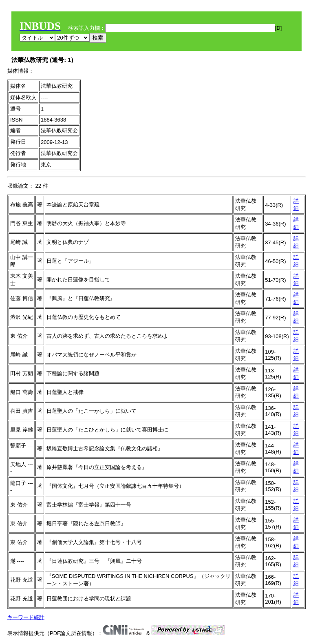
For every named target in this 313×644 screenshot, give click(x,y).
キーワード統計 (26, 617)
